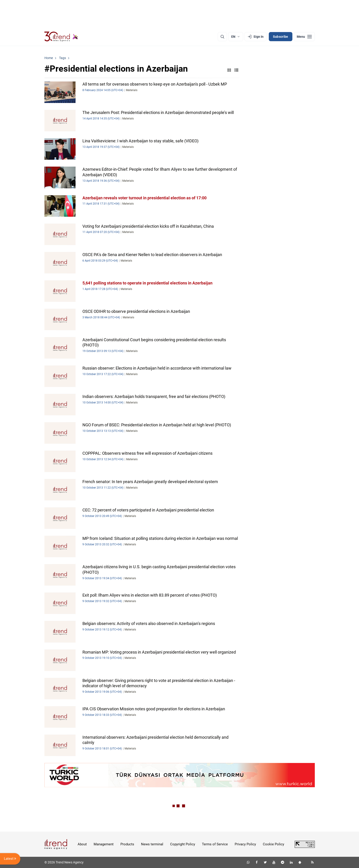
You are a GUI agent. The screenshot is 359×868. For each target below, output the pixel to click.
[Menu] (304, 37)
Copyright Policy (183, 844)
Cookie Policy (273, 844)
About (82, 844)
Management (104, 844)
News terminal (152, 844)
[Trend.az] (61, 37)
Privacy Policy (245, 844)
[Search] (222, 37)
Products (127, 844)
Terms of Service (215, 844)
